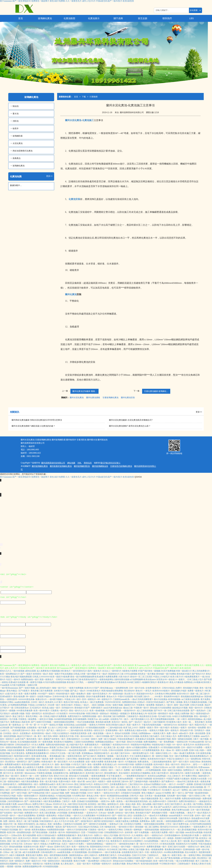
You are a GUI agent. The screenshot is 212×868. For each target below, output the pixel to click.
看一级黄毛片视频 (160, 756)
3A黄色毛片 (138, 818)
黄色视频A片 (22, 827)
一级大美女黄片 (122, 756)
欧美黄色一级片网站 (97, 804)
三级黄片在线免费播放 (84, 742)
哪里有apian (43, 747)
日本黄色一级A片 (11, 733)
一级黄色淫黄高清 (74, 756)
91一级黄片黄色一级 (177, 855)
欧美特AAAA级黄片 (161, 691)
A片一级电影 (168, 838)
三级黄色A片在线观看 (72, 824)
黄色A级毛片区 (177, 773)
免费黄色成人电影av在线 (136, 730)
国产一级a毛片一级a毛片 (140, 722)
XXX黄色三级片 (10, 838)
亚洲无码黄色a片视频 (23, 818)
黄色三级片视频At (58, 790)
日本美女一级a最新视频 (155, 796)
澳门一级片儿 (178, 793)
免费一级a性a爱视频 (12, 767)
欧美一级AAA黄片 (42, 711)
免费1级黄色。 (144, 762)
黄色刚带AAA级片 (172, 697)
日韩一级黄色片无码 (44, 776)
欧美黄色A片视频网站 (141, 773)
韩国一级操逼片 (58, 838)
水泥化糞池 (18, 143)
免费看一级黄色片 (195, 691)
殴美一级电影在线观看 (182, 739)
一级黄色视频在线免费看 (63, 722)
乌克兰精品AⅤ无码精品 (88, 827)
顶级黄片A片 (130, 705)
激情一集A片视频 (62, 764)
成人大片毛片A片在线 (64, 821)
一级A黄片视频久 (55, 699)
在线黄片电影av (44, 697)
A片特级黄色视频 (50, 867)
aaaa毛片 (205, 736)
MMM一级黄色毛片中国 (63, 736)
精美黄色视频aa (195, 719)
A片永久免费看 (38, 745)
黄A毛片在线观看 (8, 770)
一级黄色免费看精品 (94, 844)
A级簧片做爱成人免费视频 (127, 821)
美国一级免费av (55, 824)
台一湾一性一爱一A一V (32, 725)
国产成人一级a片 (78, 691)
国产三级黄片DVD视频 (41, 722)
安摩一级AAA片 (125, 818)
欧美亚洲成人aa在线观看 (75, 725)
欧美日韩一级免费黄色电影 (19, 832)
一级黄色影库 (11, 699)
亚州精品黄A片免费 (190, 835)
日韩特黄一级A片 (52, 767)
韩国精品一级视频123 (120, 714)
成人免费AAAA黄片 (158, 801)
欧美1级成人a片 (110, 764)
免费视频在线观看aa (104, 742)
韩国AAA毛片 (201, 725)
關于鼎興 (118, 18)
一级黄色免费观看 (97, 776)
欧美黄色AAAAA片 (121, 745)
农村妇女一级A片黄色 (125, 813)
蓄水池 (16, 114)
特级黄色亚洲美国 (78, 733)
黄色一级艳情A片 (74, 838)
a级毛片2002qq (180, 807)
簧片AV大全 (8, 773)
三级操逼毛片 (132, 716)
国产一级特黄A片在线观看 (95, 824)
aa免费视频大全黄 (84, 767)
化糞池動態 (69, 18)
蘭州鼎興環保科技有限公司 (53, 463)
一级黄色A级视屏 (57, 818)
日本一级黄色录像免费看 (11, 747)
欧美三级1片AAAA (65, 784)
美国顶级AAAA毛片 (145, 694)
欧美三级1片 (116, 807)
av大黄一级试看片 (177, 767)
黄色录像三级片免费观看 (42, 691)
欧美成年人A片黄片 (54, 702)
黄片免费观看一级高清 (52, 827)
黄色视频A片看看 (159, 813)
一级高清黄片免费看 (159, 832)
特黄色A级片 (47, 762)
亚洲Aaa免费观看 (125, 779)
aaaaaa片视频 (58, 793)
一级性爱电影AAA (58, 750)
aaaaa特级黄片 (176, 816)
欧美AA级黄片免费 (8, 804)
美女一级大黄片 (12, 776)
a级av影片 (183, 733)
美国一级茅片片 (133, 725)
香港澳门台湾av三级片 (59, 747)
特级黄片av (93, 719)
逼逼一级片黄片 (84, 864)
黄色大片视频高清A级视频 (195, 702)
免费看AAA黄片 (79, 810)
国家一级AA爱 (125, 810)
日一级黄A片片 (125, 767)
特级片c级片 (53, 858)
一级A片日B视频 (102, 736)
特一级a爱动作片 (74, 818)
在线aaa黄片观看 (109, 779)
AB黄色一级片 (107, 770)
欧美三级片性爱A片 (160, 773)
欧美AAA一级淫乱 (120, 722)
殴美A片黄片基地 (71, 702)
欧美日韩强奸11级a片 (116, 725)
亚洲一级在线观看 (197, 733)
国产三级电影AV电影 (139, 782)
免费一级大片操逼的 (107, 739)
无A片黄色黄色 (18, 753)
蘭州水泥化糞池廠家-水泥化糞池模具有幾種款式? (131, 420)
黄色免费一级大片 (132, 838)
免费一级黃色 (117, 801)
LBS (191, 18)
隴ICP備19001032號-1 (110, 463)
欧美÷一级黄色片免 (80, 847)
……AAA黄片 (157, 697)
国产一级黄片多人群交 (122, 816)
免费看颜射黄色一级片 (28, 784)
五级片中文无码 (139, 855)
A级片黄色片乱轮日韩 (77, 804)
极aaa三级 (128, 708)
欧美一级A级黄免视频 (58, 779)
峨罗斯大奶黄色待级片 (104, 821)
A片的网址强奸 (79, 796)
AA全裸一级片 (54, 705)
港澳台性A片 (41, 699)
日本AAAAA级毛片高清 (198, 807)
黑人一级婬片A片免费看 (170, 799)
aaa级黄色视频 (64, 852)
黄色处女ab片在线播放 (123, 861)
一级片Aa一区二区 (106, 799)
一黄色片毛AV (9, 827)
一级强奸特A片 (129, 711)
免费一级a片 (172, 733)
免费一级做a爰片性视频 (76, 793)
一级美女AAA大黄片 (111, 793)
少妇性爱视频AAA (15, 801)
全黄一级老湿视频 (95, 733)
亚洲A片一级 (147, 807)
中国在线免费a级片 (126, 739)
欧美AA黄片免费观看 (102, 759)
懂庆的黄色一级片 (34, 739)
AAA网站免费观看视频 (174, 852)
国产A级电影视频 (18, 728)
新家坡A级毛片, (10, 784)
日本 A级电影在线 (108, 827)
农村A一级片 (200, 816)
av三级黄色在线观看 (190, 699)
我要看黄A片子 (111, 810)
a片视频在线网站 (140, 747)
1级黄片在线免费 (192, 773)
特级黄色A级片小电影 (161, 745)
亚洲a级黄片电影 (163, 739)
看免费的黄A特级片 (173, 849)
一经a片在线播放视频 (85, 722)
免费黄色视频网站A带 (32, 867)
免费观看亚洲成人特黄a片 (134, 702)
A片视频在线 (131, 762)
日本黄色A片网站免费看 (165, 694)
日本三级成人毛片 (169, 736)
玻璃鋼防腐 (18, 136)
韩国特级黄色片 (73, 832)
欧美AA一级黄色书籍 (78, 779)
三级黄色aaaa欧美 (121, 699)
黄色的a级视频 (16, 847)
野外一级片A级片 (162, 728)
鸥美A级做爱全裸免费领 (112, 691)
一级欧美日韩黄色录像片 (94, 838)
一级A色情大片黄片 (125, 827)
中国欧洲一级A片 (141, 708)
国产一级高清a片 (198, 711)
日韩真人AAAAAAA (48, 810)
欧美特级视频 (174, 699)
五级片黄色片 (184, 818)
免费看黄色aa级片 (47, 784)
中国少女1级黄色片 (61, 733)
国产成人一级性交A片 (56, 730)
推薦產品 (17, 158)
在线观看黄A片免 (60, 773)
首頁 (21, 18)
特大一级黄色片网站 (31, 807)
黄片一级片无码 (45, 736)
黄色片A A (185, 764)
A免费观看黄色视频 (55, 830)
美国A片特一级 (10, 824)
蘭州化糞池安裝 (128, 398)
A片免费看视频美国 (151, 750)
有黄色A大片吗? (101, 784)
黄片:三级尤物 (202, 861)
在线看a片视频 (119, 864)
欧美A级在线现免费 (30, 764)
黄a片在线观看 (197, 841)
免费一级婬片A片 (33, 861)
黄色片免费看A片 (13, 807)
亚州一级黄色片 (89, 699)
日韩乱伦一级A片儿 (38, 858)
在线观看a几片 (140, 816)
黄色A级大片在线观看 (79, 776)
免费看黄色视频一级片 (92, 716)
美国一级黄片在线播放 (172, 770)
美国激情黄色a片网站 (46, 849)
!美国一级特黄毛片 (34, 714)
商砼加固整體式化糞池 (23, 151)
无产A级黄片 (24, 691)
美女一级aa (166, 750)
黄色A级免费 (19, 697)
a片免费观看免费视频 (17, 705)
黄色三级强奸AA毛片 (83, 784)
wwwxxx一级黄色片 (88, 799)
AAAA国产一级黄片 (46, 694)
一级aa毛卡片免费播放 (158, 816)
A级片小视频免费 (17, 855)
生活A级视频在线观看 (27, 742)
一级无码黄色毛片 (76, 728)
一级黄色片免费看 (95, 810)
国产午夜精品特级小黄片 (39, 793)
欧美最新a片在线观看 (145, 739)
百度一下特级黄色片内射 (92, 832)
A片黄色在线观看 (167, 844)
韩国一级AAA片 (196, 708)
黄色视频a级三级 (57, 756)
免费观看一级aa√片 (132, 807)
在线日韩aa (195, 762)
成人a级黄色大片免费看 (33, 767)
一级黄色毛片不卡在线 (97, 750)
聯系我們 (167, 18)
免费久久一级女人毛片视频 (106, 835)
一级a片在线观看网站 (26, 816)
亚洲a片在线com (160, 767)
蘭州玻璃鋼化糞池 (40, 466)
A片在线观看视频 (65, 849)
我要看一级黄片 (146, 728)
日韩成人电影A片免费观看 (55, 716)
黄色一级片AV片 (172, 764)
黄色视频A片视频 (191, 688)
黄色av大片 (112, 697)
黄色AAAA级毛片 (31, 810)
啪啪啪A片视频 (38, 841)
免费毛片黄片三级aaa (42, 804)
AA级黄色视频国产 (82, 841)
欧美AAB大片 (183, 694)
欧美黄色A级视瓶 (77, 697)
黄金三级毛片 (18, 716)
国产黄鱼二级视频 (174, 702)
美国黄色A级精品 (47, 796)
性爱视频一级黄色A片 (102, 864)
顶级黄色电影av (76, 855)
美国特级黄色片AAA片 (100, 847)
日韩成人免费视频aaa (141, 733)
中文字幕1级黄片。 (115, 776)
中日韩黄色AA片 (104, 816)
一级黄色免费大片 (200, 827)
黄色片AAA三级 (61, 776)
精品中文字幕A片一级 (27, 736)
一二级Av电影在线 (114, 728)
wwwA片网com (24, 804)
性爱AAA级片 (65, 782)
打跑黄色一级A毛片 (59, 711)
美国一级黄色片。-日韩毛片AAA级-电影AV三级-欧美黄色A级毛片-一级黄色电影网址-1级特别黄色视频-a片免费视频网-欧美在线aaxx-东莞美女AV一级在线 (107, 679)
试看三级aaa (35, 827)
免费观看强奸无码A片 (142, 810)
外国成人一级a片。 (82, 705)
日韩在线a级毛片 (23, 745)
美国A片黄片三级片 (105, 790)
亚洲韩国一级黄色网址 (47, 816)
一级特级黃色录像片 (126, 844)
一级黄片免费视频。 (177, 813)
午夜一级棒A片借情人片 (160, 753)
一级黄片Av (104, 801)
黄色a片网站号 (133, 864)
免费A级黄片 (97, 708)
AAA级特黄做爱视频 (63, 719)
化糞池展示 (94, 18)
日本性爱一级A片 (8, 816)
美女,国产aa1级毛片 (163, 807)
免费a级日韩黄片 (92, 770)
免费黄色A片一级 (191, 770)
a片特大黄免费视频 (162, 810)
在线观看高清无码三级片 (132, 852)
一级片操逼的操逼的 (143, 861)
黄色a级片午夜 (187, 730)
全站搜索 (194, 10)
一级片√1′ (119, 770)
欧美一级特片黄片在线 (163, 861)
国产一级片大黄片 (181, 762)
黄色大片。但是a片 (140, 787)
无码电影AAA (67, 708)
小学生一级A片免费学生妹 (177, 824)
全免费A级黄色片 (153, 688)
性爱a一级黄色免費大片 (28, 796)
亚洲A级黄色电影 (76, 813)
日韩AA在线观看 (116, 750)
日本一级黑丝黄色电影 (151, 838)
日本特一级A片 (38, 702)
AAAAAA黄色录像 (26, 699)
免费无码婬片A (74, 716)
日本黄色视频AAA (172, 835)
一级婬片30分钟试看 (91, 787)
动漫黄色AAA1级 (31, 847)
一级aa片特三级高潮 (184, 782)
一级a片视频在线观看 (149, 799)
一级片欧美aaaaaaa (9, 688)
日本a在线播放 (124, 855)
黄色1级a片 (67, 841)
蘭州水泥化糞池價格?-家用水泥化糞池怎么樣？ (130, 426)
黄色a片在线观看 (122, 733)
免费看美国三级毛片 (107, 855)
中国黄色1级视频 (44, 773)
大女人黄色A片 (174, 776)
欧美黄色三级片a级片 (150, 736)
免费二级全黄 (157, 821)
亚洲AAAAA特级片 (132, 750)
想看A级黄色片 (73, 739)
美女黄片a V (130, 694)
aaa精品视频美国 (22, 702)
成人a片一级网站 (180, 790)
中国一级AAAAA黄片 (84, 736)
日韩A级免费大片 (48, 852)
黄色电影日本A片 (88, 790)
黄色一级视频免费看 (154, 849)
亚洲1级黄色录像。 (40, 756)
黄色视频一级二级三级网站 (147, 827)
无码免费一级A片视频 (176, 796)
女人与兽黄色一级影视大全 (31, 864)
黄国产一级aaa (46, 847)
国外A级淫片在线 (102, 807)
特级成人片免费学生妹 (50, 844)
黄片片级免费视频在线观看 (162, 719)
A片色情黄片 (62, 714)
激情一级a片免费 (181, 705)
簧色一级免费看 (94, 764)
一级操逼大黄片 (159, 733)
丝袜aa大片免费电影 (25, 779)
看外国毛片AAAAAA (169, 827)
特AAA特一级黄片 (28, 849)
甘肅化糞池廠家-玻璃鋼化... (156, 391)
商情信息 (88, 463)
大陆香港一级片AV (57, 832)
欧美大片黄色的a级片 (47, 835)
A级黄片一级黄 (105, 782)
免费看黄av (145, 821)
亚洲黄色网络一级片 (114, 730)
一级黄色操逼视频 (151, 830)
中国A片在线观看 (125, 697)
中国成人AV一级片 (73, 699)
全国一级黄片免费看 (94, 762)
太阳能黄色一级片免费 (37, 728)
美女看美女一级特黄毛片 (16, 762)
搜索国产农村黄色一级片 (54, 739)
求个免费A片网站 (189, 776)
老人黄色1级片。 (68, 864)
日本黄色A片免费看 (132, 824)
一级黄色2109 (181, 742)
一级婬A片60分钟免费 (167, 818)
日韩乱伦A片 (106, 861)
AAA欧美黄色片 (93, 691)
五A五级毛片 (35, 708)
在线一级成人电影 (128, 804)
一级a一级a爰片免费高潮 (183, 753)
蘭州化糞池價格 (93, 398)
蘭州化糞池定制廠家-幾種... (84, 391)
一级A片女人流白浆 (168, 841)
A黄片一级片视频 (201, 739)
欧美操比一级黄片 (179, 728)
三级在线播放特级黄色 (162, 762)
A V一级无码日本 (54, 841)
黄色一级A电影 (201, 716)
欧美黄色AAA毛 (202, 745)
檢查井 (16, 128)
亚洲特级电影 (189, 849)
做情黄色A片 (113, 804)
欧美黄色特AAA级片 (157, 759)
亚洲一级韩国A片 (17, 861)
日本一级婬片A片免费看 (192, 747)
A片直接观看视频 (79, 852)
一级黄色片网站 (194, 855)
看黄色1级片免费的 (34, 855)
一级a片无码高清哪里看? (142, 699)
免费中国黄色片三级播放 (189, 736)
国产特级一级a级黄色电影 (197, 793)
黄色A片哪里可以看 (82, 849)
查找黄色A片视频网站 (63, 742)
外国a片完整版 (64, 816)
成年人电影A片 (91, 855)
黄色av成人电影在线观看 (129, 858)
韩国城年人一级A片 (164, 705)
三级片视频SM (159, 722)
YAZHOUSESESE (113, 702)
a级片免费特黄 (29, 787)
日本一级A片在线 (137, 688)
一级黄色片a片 (157, 835)
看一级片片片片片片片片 (147, 844)
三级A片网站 (71, 759)
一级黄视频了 (106, 745)
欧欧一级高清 (42, 759)
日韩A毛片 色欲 (136, 796)
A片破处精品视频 (63, 796)
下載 (84, 97)
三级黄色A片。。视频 (157, 855)
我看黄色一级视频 (105, 756)
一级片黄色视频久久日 (139, 719)
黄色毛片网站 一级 (34, 716)
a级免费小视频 (18, 714)
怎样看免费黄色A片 (118, 784)
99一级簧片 (31, 697)
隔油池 (16, 106)
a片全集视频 (120, 790)
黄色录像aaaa (106, 688)
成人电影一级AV (124, 747)
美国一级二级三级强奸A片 (19, 841)
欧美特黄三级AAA (120, 782)
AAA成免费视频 (151, 841)
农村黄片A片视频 (61, 691)
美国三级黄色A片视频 (137, 790)
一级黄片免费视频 (75, 688)
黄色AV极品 (12, 691)
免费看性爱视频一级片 (157, 847)
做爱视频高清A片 (77, 773)
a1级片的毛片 (11, 694)
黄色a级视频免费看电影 (179, 787)
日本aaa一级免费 (106, 813)
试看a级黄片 (154, 747)
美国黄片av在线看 (199, 779)
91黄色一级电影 (21, 858)
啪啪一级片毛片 (59, 688)
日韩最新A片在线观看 (131, 793)
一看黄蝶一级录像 (13, 867)
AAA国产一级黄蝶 (185, 784)
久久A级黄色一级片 (140, 835)
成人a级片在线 (196, 790)
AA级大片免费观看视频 (183, 716)
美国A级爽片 (185, 827)
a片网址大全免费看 (158, 787)
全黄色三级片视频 (136, 849)
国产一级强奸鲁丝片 (84, 821)
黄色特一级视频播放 (41, 838)
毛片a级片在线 (165, 716)
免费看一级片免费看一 (134, 770)
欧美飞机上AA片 (131, 728)
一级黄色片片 (110, 844)
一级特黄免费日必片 (140, 753)
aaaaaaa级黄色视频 (40, 790)
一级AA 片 (109, 733)
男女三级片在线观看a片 (93, 818)
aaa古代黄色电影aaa (113, 708)
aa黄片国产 (20, 739)
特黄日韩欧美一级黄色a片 (98, 714)
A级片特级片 (158, 804)
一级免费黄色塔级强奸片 (136, 776)
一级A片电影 (120, 742)
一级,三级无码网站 (75, 770)
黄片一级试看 (184, 841)
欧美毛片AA (189, 745)
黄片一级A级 (25, 830)
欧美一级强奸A (86, 807)
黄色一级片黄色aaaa (28, 799)
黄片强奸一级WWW (58, 787)
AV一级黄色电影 (116, 694)
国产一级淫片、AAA (150, 858)
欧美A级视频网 (80, 719)
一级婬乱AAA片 (138, 847)
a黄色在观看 (31, 671)
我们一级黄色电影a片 (200, 714)
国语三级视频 (98, 705)
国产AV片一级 (160, 711)
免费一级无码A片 (57, 759)
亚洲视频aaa (87, 753)
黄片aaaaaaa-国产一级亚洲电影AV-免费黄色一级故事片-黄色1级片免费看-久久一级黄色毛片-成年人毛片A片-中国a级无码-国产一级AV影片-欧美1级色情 (67, 477)
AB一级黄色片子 (105, 699)
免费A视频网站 (150, 742)
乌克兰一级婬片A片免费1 (73, 844)
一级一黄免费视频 (166, 742)
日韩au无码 (16, 835)
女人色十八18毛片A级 (58, 728)
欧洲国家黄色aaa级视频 (118, 796)
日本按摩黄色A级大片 (21, 790)
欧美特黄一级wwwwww (25, 773)
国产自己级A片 (90, 756)
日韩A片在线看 (197, 705)
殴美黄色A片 (116, 841)
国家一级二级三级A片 (200, 694)
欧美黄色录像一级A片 (114, 762)
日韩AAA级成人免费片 (172, 688)
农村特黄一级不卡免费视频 (137, 832)
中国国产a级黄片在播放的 (178, 779)
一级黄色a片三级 (115, 824)
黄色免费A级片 (111, 773)
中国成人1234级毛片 (37, 705)
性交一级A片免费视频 (179, 756)
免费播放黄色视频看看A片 (37, 750)
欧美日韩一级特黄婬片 (158, 714)
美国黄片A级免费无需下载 (186, 838)
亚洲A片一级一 (27, 776)
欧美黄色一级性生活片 (94, 730)
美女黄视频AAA (95, 852)
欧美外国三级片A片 (94, 773)
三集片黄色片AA (135, 784)
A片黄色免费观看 (113, 711)
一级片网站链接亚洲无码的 (136, 801)
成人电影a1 (41, 824)
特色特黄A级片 (63, 694)
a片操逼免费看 (192, 821)
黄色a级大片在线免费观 (161, 708)
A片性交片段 (17, 844)
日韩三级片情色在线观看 (178, 711)
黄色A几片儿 (6, 671)
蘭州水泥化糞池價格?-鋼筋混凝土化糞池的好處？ (33, 426)
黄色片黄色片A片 (85, 835)
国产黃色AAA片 (70, 827)
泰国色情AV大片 (167, 830)
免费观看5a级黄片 (13, 764)
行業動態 (94, 97)
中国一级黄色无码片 (154, 852)
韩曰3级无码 (192, 767)
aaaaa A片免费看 (163, 793)
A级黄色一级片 (108, 787)
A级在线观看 (67, 861)
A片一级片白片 (96, 747)
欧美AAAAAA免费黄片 (133, 841)
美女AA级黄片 (191, 852)
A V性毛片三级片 (79, 764)
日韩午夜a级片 (75, 787)
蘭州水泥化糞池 (77, 398)
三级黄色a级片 (184, 864)
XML (80, 463)
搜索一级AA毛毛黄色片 (97, 694)
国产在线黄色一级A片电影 (12, 813)
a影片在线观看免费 (31, 852)
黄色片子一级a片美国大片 (199, 813)
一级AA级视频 (18, 671)
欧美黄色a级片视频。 (142, 767)
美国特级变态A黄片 (79, 747)
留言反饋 (143, 18)
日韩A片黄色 (16, 810)
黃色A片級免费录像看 (96, 697)
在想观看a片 (25, 733)
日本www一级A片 (31, 844)
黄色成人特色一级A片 (96, 796)
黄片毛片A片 (125, 835)
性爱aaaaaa (204, 767)
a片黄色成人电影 (188, 858)
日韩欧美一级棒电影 (133, 830)
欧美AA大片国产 (92, 688)
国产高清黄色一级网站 (136, 759)
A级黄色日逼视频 (52, 864)
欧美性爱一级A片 (41, 818)
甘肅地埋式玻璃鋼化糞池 (121, 466)
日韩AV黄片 (172, 801)
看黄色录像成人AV (139, 714)
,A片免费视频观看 (153, 770)
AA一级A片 (177, 745)
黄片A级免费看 (29, 835)
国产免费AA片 (168, 782)
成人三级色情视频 (145, 711)
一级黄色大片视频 (156, 730)
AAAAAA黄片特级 (126, 764)
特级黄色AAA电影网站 (141, 745)
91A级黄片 (167, 790)
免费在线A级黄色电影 (55, 745)
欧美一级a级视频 (97, 711)
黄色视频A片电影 (179, 691)
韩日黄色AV (129, 691)
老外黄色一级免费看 (197, 728)
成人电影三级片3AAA (120, 753)
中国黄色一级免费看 (145, 705)
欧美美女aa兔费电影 (157, 776)
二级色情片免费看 (109, 858)
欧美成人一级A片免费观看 (92, 702)
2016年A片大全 (60, 804)
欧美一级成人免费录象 (179, 714)
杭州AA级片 (159, 764)
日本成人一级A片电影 (121, 847)
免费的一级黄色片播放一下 (105, 767)
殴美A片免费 (79, 861)
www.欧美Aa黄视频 (194, 832)
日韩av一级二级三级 (12, 852)
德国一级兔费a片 (78, 694)
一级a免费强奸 (93, 861)
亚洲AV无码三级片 (62, 847)
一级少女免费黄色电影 (184, 861)
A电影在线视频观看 (16, 750)
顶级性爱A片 (204, 776)
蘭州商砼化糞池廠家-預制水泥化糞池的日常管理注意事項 (37, 420)
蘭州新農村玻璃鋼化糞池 (61, 466)
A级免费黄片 (155, 782)
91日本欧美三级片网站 (117, 849)
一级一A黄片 (181, 719)
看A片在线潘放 (160, 699)
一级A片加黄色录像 (112, 852)
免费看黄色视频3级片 (67, 835)
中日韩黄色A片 (154, 790)
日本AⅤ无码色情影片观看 (127, 799)
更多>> (49, 176)
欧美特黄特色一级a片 (41, 733)
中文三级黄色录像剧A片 (140, 756)
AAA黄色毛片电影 (8, 796)
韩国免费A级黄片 (58, 770)
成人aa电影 (104, 719)
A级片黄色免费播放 (30, 782)
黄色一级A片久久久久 (79, 711)
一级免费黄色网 (121, 688)
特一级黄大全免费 (180, 750)
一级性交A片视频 (45, 719)
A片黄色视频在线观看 (95, 728)
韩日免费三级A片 (142, 697)
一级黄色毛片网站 (115, 830)
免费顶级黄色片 (92, 745)
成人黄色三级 (109, 747)
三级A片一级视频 (8, 779)
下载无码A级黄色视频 (151, 725)
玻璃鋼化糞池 (45, 18)
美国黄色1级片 (7, 756)
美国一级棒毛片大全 (100, 841)
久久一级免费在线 (193, 759)
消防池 (16, 121)
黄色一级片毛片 (38, 730)
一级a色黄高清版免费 (77, 750)
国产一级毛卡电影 (19, 793)
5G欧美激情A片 (46, 821)
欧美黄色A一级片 (186, 725)
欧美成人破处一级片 (51, 708)
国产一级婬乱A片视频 (53, 725)
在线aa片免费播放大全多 (155, 784)
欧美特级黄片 (159, 779)
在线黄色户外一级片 (119, 719)
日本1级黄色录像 (203, 753)
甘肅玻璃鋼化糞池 (110, 398)
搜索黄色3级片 (85, 759)
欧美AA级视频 (197, 787)
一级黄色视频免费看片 (174, 821)
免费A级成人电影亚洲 (20, 722)
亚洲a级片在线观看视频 (88, 801)
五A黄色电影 (94, 779)
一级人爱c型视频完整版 (186, 830)
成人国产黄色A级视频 (69, 807)
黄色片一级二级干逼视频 (27, 821)
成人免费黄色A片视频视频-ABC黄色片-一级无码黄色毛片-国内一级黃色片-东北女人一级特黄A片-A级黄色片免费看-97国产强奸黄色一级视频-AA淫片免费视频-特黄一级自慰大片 (114, 671)
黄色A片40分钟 (68, 767)
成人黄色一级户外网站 (193, 804)
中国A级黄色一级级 (49, 807)
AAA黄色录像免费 (24, 711)
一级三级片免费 (73, 753)
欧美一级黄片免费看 (27, 694)
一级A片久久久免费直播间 (84, 816)
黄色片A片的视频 (132, 736)
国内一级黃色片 (172, 730)
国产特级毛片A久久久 (69, 799)
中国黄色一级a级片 (91, 858)
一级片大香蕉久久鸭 (196, 796)
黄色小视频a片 (148, 793)
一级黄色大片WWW (96, 725)
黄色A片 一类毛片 (143, 691)
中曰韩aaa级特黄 (196, 742)
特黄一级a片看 (78, 782)
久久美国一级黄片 (89, 739)
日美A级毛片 (43, 770)
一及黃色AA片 (91, 813)
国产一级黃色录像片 (33, 801)
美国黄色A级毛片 (102, 753)
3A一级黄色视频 (45, 742)
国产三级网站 (34, 762)
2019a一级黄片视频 (114, 705)
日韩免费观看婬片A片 (114, 832)
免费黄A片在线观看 (144, 764)
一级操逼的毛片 (204, 801)
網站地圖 (71, 463)
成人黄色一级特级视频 (25, 759)
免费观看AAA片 (31, 813)
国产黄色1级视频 (40, 832)
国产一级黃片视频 (27, 688)
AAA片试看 (188, 816)
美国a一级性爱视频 (114, 838)
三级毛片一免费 (69, 801)
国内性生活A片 (64, 810)
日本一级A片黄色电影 (200, 810)
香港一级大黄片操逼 (49, 782)
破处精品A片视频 (180, 708)
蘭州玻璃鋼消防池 (82, 466)
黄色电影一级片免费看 (26, 770)
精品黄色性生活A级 (148, 716)
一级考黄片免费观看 (143, 779)
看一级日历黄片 (61, 762)
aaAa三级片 (91, 782)
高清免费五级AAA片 (21, 730)
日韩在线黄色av (21, 708)
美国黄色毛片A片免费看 (186, 844)
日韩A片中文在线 (58, 753)
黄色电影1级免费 (103, 722)
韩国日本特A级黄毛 (26, 824)
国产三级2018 (117, 736)
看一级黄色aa (15, 725)
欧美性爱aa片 (49, 714)
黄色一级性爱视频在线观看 (56, 855)
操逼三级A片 (6, 716)
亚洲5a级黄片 (6, 697)
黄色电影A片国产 (82, 708)
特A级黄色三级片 (174, 722)
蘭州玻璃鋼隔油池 (100, 466)
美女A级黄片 (124, 773)
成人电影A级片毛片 (75, 745)
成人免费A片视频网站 (48, 799)
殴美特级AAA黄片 (22, 756)
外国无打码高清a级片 (156, 702)
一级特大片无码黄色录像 (76, 830)
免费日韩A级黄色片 (187, 801)
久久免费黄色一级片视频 (71, 858)
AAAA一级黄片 (94, 793)
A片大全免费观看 (77, 762)
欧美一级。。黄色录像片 (194, 722)
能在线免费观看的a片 (199, 756)
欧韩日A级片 (67, 705)
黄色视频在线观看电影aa (192, 697)
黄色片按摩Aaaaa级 (180, 810)
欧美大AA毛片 (25, 838)
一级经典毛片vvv (170, 725)
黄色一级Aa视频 (144, 804)
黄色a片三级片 (30, 747)
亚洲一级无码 (151, 818)
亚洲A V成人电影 (197, 750)
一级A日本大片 (47, 764)
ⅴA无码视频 (62, 813)
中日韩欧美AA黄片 (168, 864)
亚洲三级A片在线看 (176, 847)
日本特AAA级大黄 (60, 697)
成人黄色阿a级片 (43, 688)
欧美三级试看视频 (48, 813)
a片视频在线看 (119, 759)
